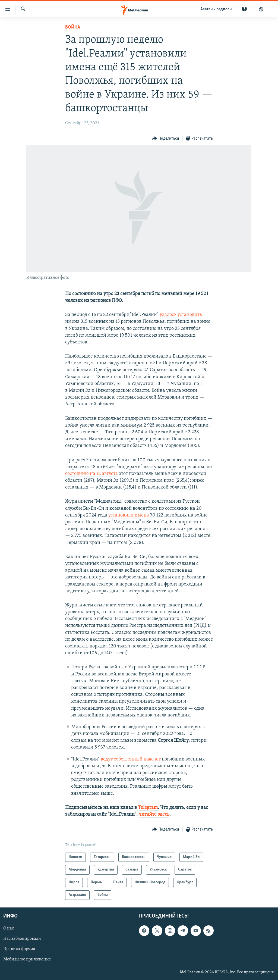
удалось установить (181, 315)
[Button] (165, 139)
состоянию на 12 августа (91, 474)
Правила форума (19, 949)
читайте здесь (154, 814)
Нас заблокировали (22, 939)
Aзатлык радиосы (216, 9)
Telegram (148, 808)
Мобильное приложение (27, 959)
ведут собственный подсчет (131, 759)
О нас (9, 928)
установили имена (129, 515)
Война (73, 27)
